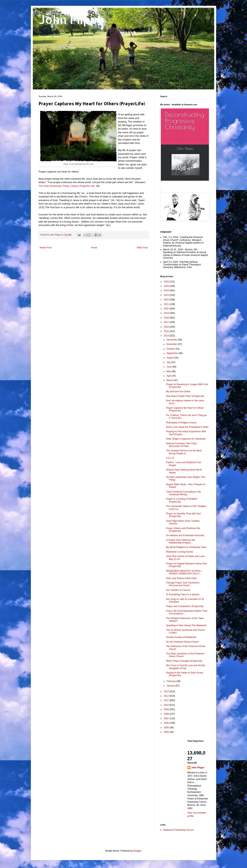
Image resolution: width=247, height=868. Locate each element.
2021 (167, 304)
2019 (167, 313)
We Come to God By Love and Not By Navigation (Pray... (185, 667)
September (173, 353)
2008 (167, 714)
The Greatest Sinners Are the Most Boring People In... (184, 452)
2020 (167, 309)
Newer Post (46, 248)
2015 (167, 331)
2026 (167, 282)
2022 (167, 300)
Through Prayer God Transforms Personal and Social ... (183, 584)
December (172, 340)
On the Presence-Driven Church (182, 642)
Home (94, 248)
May (169, 371)
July (169, 362)
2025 (167, 286)
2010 (167, 705)
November (172, 344)
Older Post (142, 248)
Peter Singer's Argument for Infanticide (186, 439)
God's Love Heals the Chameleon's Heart (187, 427)
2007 (167, 719)
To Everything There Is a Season (183, 595)
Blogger (137, 851)
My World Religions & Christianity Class (186, 547)
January (171, 686)
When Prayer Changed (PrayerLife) (184, 661)
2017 (167, 322)
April (169, 376)
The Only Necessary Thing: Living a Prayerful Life (67, 186)
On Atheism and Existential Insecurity (185, 535)
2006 (167, 723)
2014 (167, 336)
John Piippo (72, 19)
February (171, 681)
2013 (167, 691)
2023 (167, 295)
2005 (167, 728)
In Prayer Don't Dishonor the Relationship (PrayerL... (181, 541)
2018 (167, 318)
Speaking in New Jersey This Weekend (186, 625)
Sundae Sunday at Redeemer (181, 637)
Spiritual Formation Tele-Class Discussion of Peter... (181, 445)
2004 (167, 732)
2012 (167, 696)
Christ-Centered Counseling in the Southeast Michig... (183, 493)
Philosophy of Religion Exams (181, 423)
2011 (167, 700)
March (170, 380)
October (171, 349)
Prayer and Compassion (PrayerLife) (185, 606)
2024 (167, 290)
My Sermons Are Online (178, 392)
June (169, 367)
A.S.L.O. (170, 458)
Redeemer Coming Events (180, 552)
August (170, 358)
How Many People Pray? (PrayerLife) (185, 396)
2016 (167, 327)
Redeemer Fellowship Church (178, 830)
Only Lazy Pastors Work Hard (181, 578)
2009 (167, 709)
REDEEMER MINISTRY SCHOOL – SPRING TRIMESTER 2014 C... (184, 572)
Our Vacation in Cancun (178, 590)
